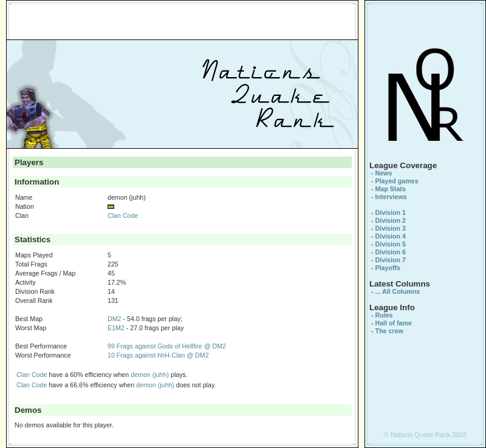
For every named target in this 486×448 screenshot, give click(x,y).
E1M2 (116, 328)
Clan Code (123, 216)
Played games (396, 181)
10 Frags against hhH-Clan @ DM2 (158, 355)
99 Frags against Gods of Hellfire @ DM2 (167, 346)
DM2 (115, 319)
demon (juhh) (150, 375)
